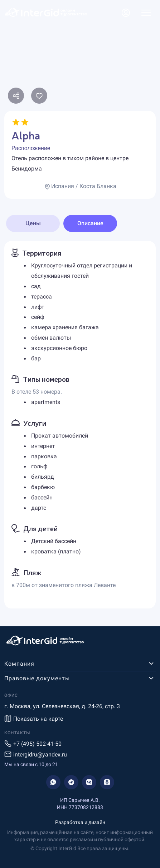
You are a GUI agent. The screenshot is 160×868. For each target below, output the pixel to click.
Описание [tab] (90, 223)
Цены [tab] (33, 223)
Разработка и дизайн (80, 822)
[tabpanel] (80, 425)
